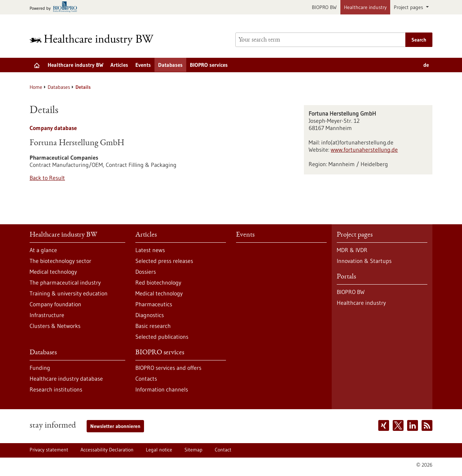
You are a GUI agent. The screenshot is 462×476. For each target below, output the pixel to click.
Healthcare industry (365, 7)
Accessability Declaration (107, 450)
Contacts (146, 378)
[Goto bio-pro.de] (55, 7)
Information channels (162, 389)
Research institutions (56, 389)
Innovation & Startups (364, 261)
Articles (119, 65)
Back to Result (47, 178)
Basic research (153, 326)
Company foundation (55, 304)
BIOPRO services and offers (168, 368)
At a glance (43, 250)
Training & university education (69, 293)
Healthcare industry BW (75, 65)
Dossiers (146, 272)
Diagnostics (150, 315)
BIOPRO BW (324, 7)
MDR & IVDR (352, 250)
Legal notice (159, 450)
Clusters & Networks (55, 326)
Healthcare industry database (66, 378)
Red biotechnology (158, 282)
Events (143, 65)
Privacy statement (49, 450)
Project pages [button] (409, 7)
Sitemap (193, 450)
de (426, 65)
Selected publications (162, 337)
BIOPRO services (209, 65)
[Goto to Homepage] (96, 40)
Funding (40, 368)
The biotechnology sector (60, 261)
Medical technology (53, 272)
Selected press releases (164, 261)
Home (36, 87)
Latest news (150, 250)
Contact (223, 450)
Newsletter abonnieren (115, 426)
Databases (170, 65)
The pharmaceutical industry (65, 282)
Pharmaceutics (154, 304)
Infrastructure (47, 315)
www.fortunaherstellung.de (364, 150)
